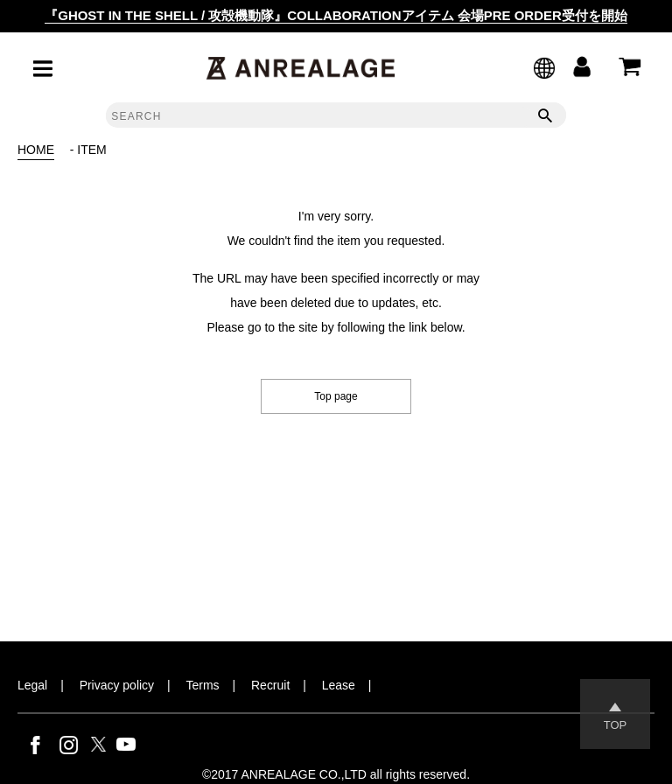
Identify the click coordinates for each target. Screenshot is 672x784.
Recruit (270, 685)
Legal (32, 685)
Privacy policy (117, 685)
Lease (339, 685)
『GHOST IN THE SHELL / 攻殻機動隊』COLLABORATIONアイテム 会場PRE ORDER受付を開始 (336, 15)
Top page (336, 396)
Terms (203, 685)
